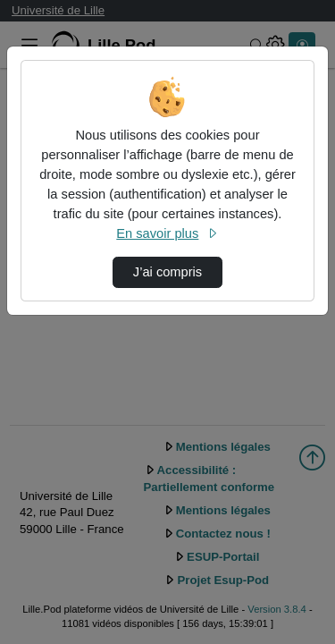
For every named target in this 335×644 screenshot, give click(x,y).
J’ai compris (167, 272)
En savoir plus (167, 233)
